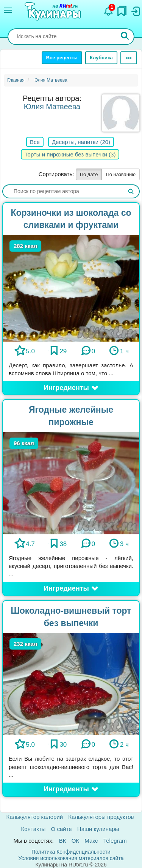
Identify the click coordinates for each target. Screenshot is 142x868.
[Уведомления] (109, 9)
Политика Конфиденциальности (71, 852)
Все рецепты (62, 58)
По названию (121, 174)
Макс (91, 841)
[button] (71, 388)
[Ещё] (129, 58)
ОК (75, 841)
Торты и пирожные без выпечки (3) (70, 154)
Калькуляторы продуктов (101, 817)
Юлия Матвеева (52, 107)
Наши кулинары (98, 829)
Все (35, 142)
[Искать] (125, 37)
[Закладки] (122, 9)
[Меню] (8, 10)
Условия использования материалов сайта (71, 858)
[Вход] (135, 9)
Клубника (101, 58)
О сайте (62, 829)
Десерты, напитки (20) (81, 142)
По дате (89, 174)
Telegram (115, 841)
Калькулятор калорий (35, 817)
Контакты (34, 829)
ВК (63, 841)
